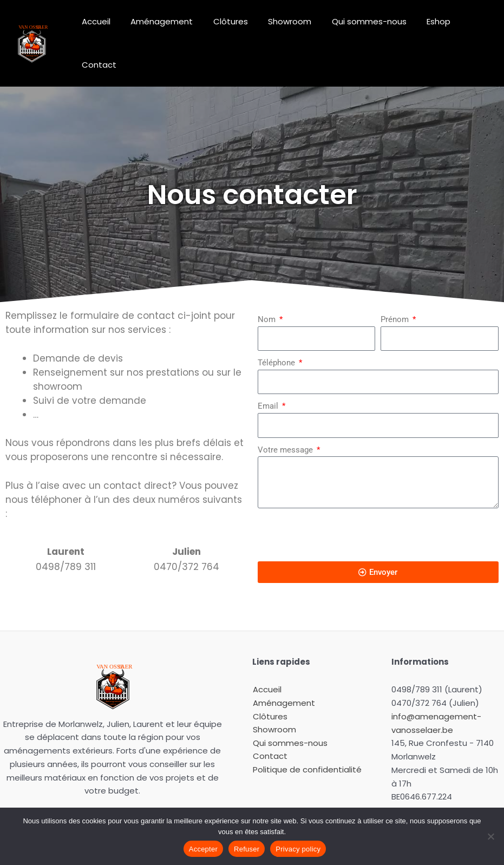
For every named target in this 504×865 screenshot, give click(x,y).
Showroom (282, 29)
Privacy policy (298, 849)
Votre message (286, 421)
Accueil (100, 29)
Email (269, 377)
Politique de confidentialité (307, 741)
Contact (468, 29)
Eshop (422, 29)
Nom (268, 291)
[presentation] (340, 506)
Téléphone (277, 334)
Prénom (396, 291)
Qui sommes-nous (357, 29)
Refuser (247, 849)
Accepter (203, 849)
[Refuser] (490, 836)
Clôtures (226, 29)
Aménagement (162, 29)
